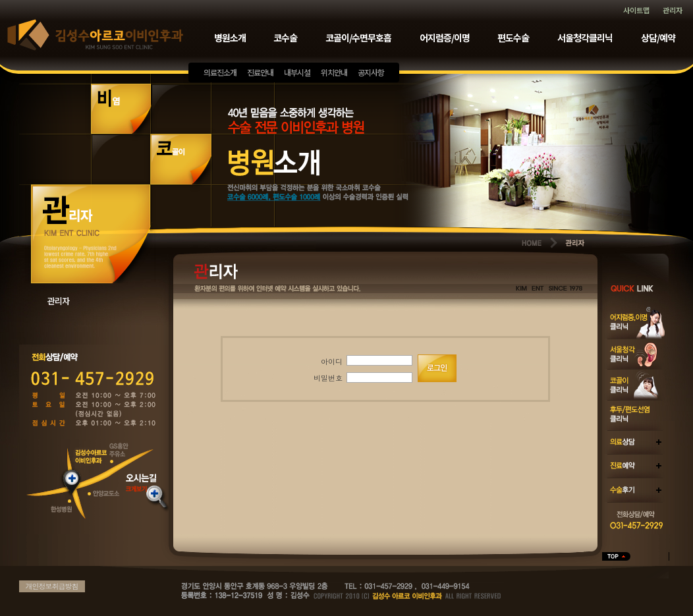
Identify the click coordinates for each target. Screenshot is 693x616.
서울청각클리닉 (585, 38)
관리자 (673, 10)
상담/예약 (658, 38)
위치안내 (334, 72)
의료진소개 (220, 72)
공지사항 (371, 72)
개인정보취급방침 (52, 586)
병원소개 (230, 38)
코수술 (285, 38)
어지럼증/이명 (445, 38)
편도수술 (513, 38)
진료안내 (260, 72)
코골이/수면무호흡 (358, 38)
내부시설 (297, 72)
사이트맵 (636, 10)
